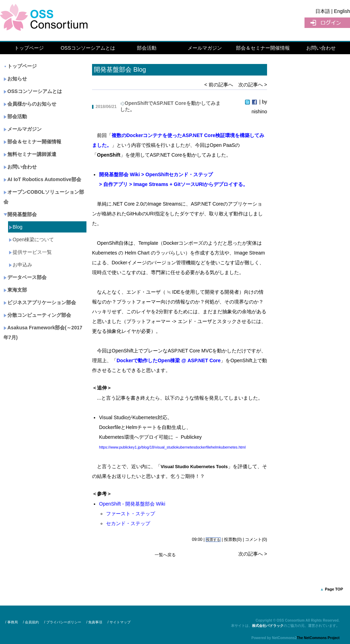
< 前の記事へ (219, 85)
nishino (259, 112)
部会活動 (147, 48)
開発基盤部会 (20, 214)
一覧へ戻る (165, 555)
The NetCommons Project (318, 638)
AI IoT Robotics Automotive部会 (42, 179)
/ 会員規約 (31, 622)
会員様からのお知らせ (30, 104)
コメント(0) (256, 539)
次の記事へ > (253, 85)
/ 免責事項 (94, 622)
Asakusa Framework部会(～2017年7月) (43, 332)
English (342, 11)
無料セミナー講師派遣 (30, 154)
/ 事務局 (12, 622)
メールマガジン (205, 48)
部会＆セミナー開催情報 (263, 48)
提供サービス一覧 (30, 252)
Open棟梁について (31, 239)
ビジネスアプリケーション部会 (40, 302)
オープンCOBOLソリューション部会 (44, 197)
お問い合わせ (321, 48)
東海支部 (15, 290)
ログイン (327, 23)
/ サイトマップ (119, 622)
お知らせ (15, 79)
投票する (213, 540)
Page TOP (334, 589)
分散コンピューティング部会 (37, 315)
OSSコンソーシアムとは (88, 48)
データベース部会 (25, 277)
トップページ (29, 48)
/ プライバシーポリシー (63, 622)
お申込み (20, 265)
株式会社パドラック (268, 626)
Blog (16, 227)
